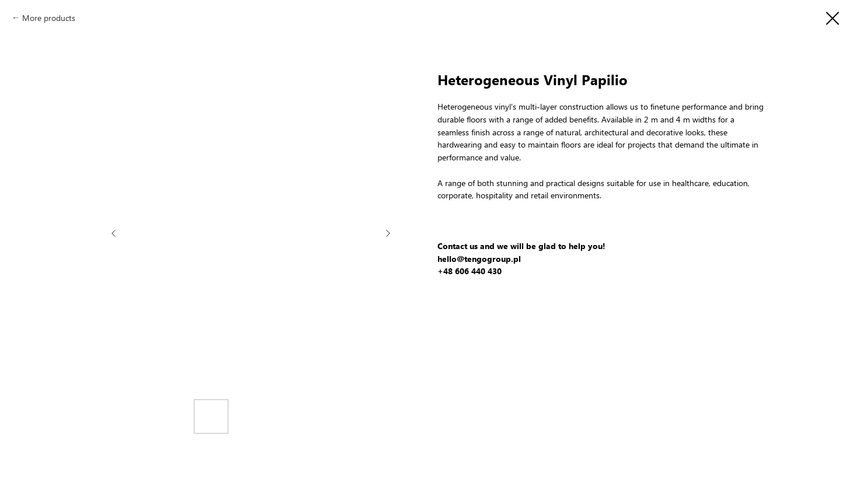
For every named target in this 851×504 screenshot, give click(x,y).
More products (49, 18)
